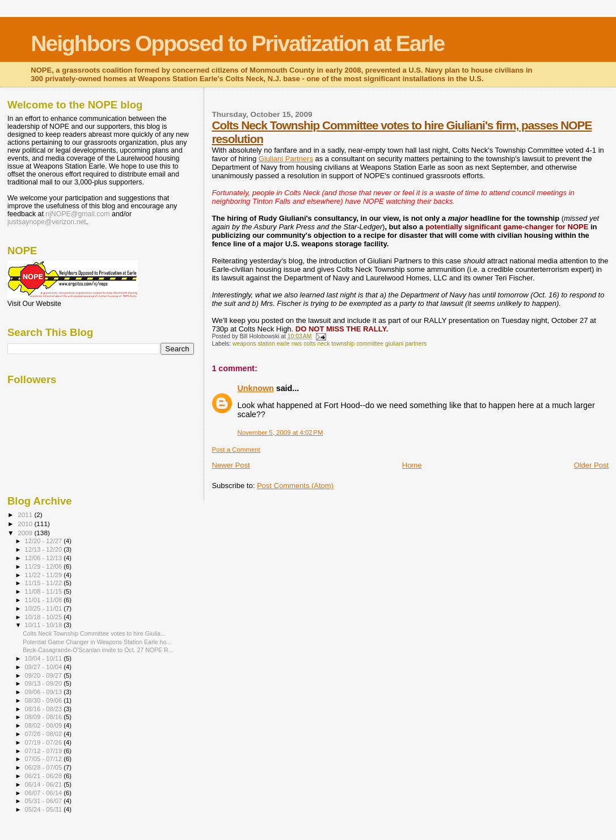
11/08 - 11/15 (45, 591)
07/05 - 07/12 (45, 759)
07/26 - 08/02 (45, 734)
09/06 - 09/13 (45, 692)
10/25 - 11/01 (45, 608)
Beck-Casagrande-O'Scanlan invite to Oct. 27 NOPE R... (98, 650)
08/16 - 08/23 (45, 709)
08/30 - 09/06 (45, 700)
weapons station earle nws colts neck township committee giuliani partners (330, 344)
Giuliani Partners (286, 159)
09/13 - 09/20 (45, 683)
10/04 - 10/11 (45, 658)
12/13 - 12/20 (45, 549)
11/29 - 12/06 (45, 566)
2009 (26, 533)
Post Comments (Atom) (295, 486)
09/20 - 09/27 (45, 675)
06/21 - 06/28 (45, 776)
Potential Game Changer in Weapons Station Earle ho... (97, 642)
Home (412, 465)
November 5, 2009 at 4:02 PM (280, 432)
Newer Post (231, 465)
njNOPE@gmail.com (77, 214)
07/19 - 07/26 (45, 742)
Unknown (255, 388)
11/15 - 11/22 (45, 583)
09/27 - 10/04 (45, 667)
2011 (26, 514)
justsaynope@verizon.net (47, 222)
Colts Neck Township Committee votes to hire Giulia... (94, 633)
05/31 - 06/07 (45, 801)
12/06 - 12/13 (45, 558)
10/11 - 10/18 (45, 625)
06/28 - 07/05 (45, 767)
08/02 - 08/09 (45, 725)
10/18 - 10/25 (45, 617)
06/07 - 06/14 (45, 793)
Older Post (591, 465)
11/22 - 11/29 (45, 575)
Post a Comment (236, 450)
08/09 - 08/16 (45, 717)
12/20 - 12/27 (45, 541)
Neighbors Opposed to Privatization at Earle (237, 43)
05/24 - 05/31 (45, 809)
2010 (26, 524)
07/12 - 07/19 (45, 751)
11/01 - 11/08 (45, 600)
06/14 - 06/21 (45, 784)
